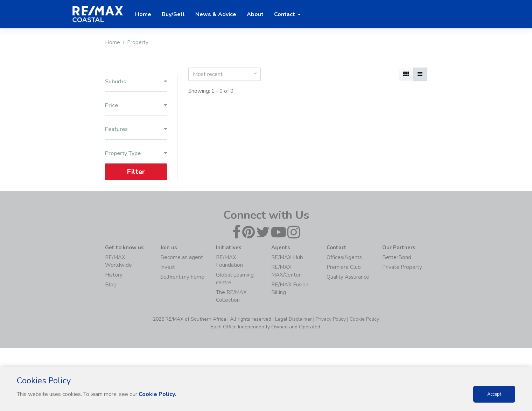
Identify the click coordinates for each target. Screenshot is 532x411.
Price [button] (136, 106)
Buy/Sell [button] (173, 14)
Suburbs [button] (136, 82)
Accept (494, 394)
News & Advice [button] (216, 14)
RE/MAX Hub (287, 257)
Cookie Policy (364, 319)
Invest (168, 267)
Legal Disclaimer (293, 319)
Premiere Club (344, 267)
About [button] (255, 14)
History (114, 275)
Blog (111, 285)
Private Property (402, 267)
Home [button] (143, 14)
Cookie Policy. (157, 394)
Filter (136, 172)
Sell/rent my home (182, 277)
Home (113, 42)
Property (138, 42)
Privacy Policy (331, 319)
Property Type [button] (136, 154)
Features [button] (136, 129)
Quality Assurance (348, 277)
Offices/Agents (344, 257)
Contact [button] (285, 14)
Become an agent (182, 257)
